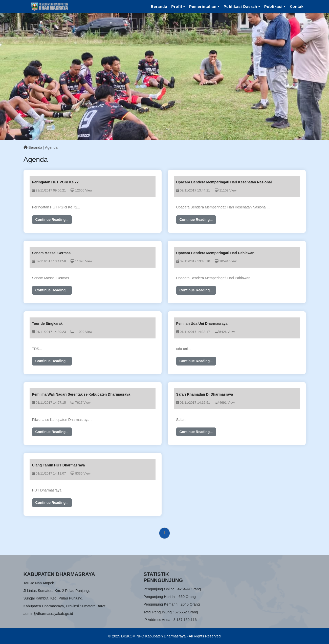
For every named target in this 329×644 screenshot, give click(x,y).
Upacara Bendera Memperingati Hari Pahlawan (215, 253)
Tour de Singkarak (47, 324)
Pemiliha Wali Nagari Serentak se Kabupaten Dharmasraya (81, 394)
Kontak (297, 6)
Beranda (159, 6)
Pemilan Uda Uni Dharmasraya (202, 324)
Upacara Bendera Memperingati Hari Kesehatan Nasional (224, 182)
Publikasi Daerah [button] (240, 6)
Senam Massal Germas (51, 253)
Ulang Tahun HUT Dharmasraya (59, 465)
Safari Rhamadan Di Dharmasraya (205, 394)
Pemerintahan (203, 6)
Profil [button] (177, 6)
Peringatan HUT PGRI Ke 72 (55, 182)
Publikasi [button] (273, 6)
